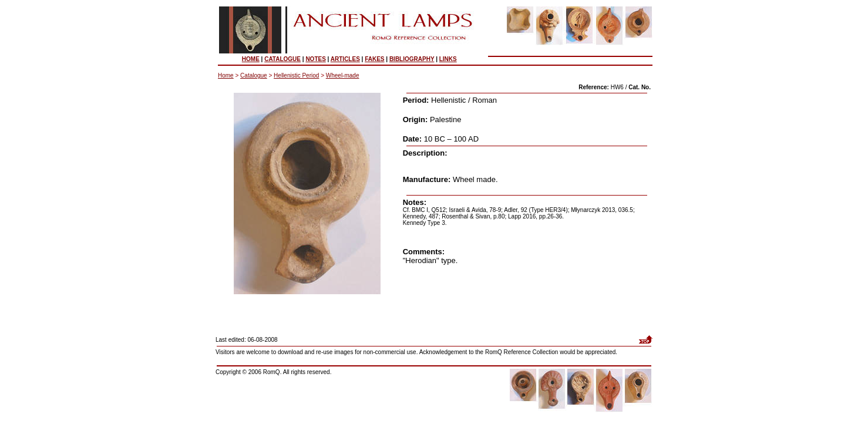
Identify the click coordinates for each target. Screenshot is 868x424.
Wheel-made (343, 75)
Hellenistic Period (296, 75)
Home (226, 75)
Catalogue (254, 75)
